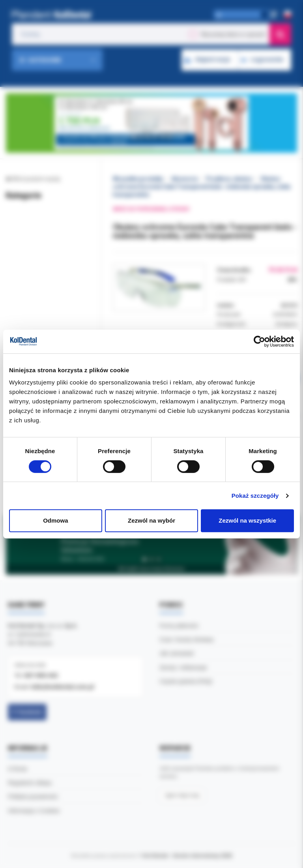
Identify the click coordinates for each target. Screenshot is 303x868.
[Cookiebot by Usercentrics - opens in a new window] (259, 341)
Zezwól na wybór (151, 520)
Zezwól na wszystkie (247, 520)
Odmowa (55, 520)
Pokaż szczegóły (255, 496)
